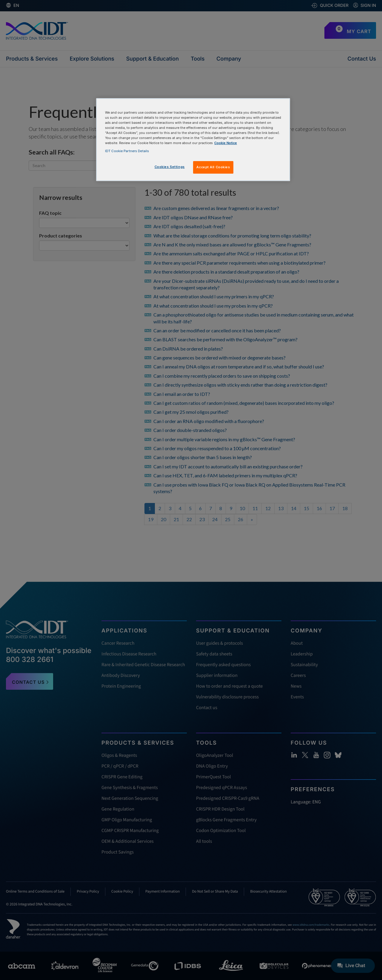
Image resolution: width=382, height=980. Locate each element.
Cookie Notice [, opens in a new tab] (226, 143)
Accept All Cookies (213, 167)
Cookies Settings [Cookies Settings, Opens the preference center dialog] (170, 167)
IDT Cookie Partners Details (127, 151)
